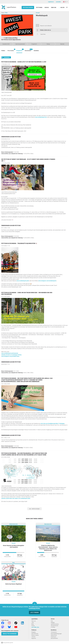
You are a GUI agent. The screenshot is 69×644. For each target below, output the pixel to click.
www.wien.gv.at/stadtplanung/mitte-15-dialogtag (52, 424)
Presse (33, 626)
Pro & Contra (11, 50)
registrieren (51, 2)
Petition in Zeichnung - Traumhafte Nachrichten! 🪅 (19, 243)
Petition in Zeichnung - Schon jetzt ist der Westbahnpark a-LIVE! (24, 62)
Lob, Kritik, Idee (35, 627)
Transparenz (54, 632)
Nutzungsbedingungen (56, 634)
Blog (33, 624)
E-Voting (53, 627)
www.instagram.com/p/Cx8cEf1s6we (10, 356)
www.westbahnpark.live (41, 117)
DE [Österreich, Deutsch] (65, 2)
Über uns (34, 621)
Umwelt (38, 13)
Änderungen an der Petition (11, 137)
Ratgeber (34, 632)
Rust (13, 563)
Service (47, 8)
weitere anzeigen (34, 509)
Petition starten (28, 8)
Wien (6, 13)
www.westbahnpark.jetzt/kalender (10, 353)
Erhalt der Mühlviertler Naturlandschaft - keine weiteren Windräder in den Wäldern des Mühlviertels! (48, 548)
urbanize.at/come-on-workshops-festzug (11, 355)
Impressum (54, 637)
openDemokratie (55, 624)
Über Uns (54, 8)
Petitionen (39, 8)
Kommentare (28, 50)
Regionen (34, 638)
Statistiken (36, 51)
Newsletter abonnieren (10, 634)
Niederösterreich (14, 524)
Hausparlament (55, 626)
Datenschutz (54, 635)
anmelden (58, 2)
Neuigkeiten (19, 50)
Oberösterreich (48, 524)
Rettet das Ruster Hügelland (14, 584)
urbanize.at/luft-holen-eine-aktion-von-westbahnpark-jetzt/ (16, 498)
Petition (3, 51)
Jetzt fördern (34, 612)
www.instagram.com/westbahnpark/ (47, 281)
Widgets (53, 623)
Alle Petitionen (35, 634)
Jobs (33, 623)
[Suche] (67, 7)
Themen (33, 637)
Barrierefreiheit (54, 638)
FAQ (52, 621)
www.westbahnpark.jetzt (23, 281)
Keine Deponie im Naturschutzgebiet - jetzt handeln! (14, 546)
